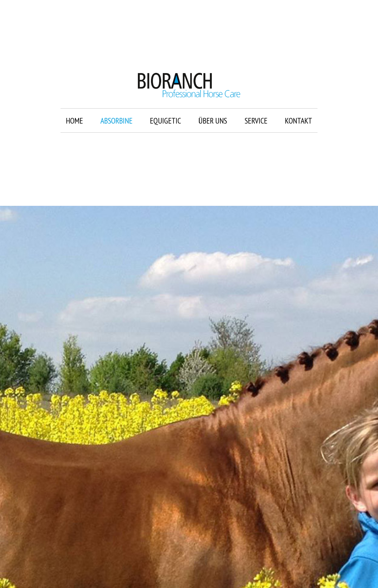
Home (74, 120)
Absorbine (116, 120)
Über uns (213, 120)
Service (256, 120)
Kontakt (298, 120)
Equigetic (165, 120)
